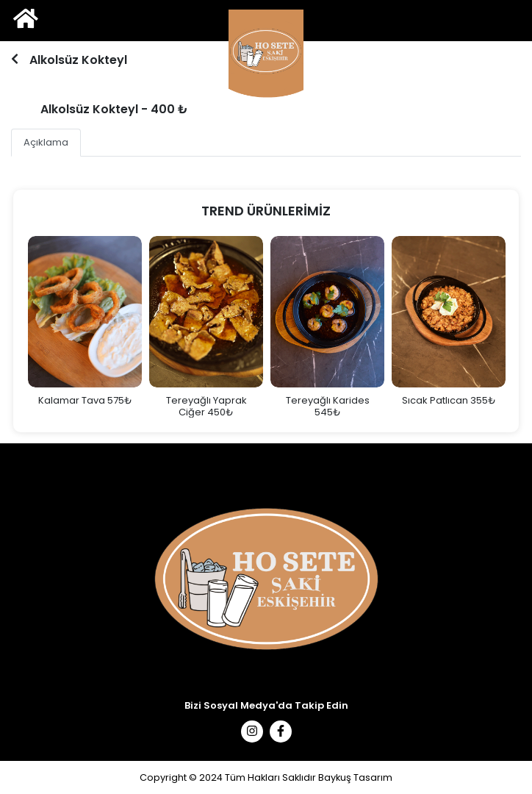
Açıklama (46, 142)
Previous (13, 326)
